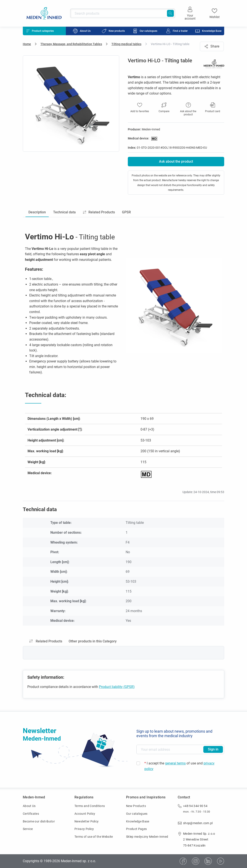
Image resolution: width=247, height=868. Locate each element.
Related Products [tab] (46, 641)
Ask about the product (176, 161)
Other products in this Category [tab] (93, 641)
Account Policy (85, 814)
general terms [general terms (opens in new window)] (175, 763)
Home (27, 44)
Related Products (100, 212)
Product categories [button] (40, 31)
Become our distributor (39, 821)
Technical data (65, 212)
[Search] (170, 13)
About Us (29, 806)
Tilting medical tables (126, 44)
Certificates (31, 814)
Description (37, 212)
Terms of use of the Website (94, 837)
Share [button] (212, 46)
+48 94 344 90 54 (195, 806)
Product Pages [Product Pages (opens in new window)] (136, 829)
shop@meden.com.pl (198, 823)
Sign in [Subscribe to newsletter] (213, 749)
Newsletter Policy (86, 821)
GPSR (128, 212)
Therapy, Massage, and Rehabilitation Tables (71, 44)
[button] (164, 108)
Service (28, 829)
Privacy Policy (84, 829)
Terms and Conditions (90, 806)
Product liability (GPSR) (117, 687)
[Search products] (123, 13)
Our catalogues (137, 814)
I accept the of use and (179, 766)
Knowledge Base (138, 821)
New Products (136, 806)
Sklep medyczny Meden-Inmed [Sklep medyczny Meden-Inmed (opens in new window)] (147, 837)
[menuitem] (82, 31)
